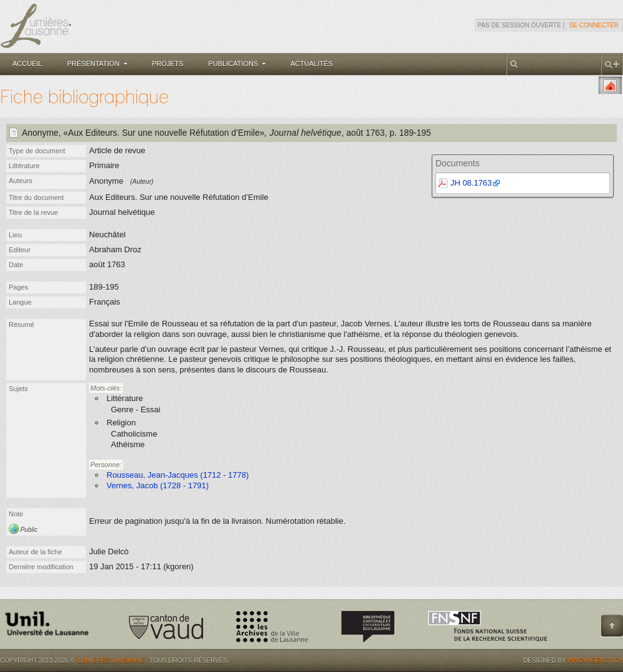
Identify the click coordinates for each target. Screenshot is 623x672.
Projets (168, 64)
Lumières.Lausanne (112, 660)
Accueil (27, 64)
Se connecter (594, 25)
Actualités (311, 64)
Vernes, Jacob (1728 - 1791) (158, 485)
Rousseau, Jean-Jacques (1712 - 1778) (178, 475)
